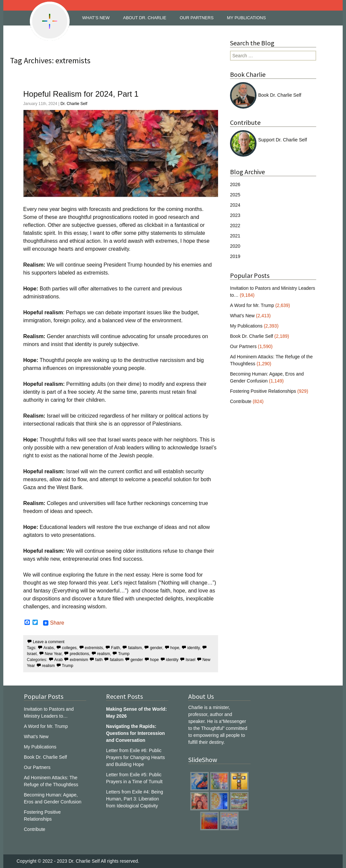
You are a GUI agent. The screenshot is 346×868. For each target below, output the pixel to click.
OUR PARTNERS (197, 18)
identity (193, 648)
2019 (235, 256)
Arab (58, 660)
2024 (235, 205)
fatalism (135, 648)
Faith (115, 648)
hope (175, 648)
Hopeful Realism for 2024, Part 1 (81, 94)
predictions (79, 654)
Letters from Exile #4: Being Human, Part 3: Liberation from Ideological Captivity (135, 799)
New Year (53, 654)
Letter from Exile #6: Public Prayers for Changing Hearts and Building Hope (135, 757)
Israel (190, 660)
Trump (124, 654)
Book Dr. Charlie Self (266, 95)
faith (99, 660)
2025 (235, 195)
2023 (235, 215)
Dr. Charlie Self (74, 104)
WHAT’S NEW (96, 18)
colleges (69, 648)
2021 (235, 236)
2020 (235, 246)
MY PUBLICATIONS (246, 18)
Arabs (49, 648)
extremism (79, 660)
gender (156, 648)
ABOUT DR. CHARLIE (145, 18)
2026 (235, 184)
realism (104, 654)
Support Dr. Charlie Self (268, 140)
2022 (235, 226)
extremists (94, 648)
